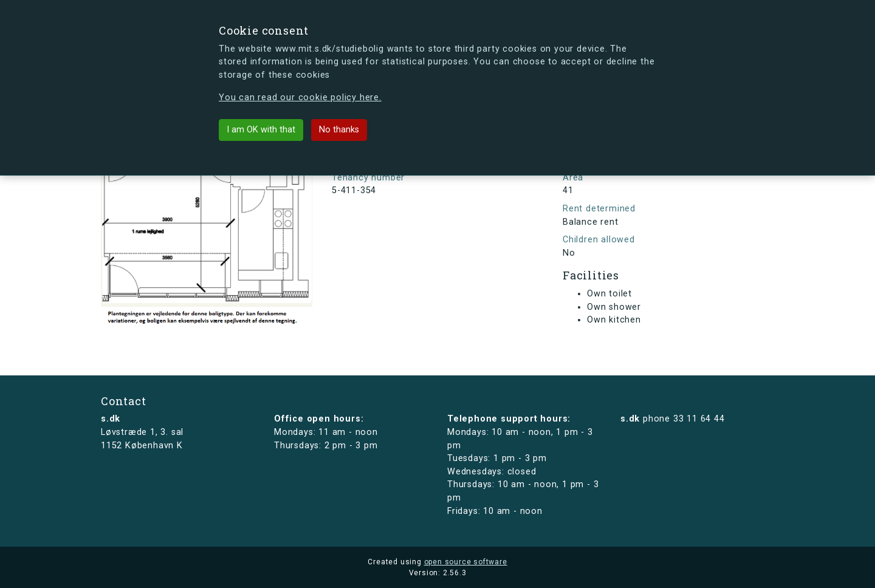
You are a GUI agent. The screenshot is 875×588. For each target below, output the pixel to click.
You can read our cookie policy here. (300, 97)
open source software (466, 562)
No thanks (339, 130)
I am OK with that (261, 130)
